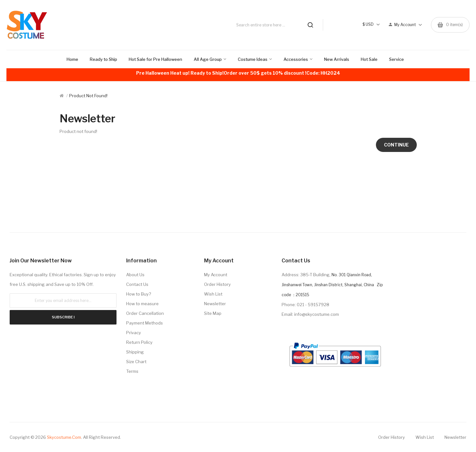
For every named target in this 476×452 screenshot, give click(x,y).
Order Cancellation (145, 313)
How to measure (142, 304)
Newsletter (215, 304)
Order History (217, 284)
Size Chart (136, 362)
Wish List (213, 294)
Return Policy (139, 342)
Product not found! (88, 96)
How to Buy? (139, 294)
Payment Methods (145, 323)
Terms (132, 371)
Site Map (213, 313)
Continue (396, 145)
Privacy (134, 333)
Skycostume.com (64, 437)
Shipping (135, 352)
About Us (135, 275)
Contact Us (137, 284)
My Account (216, 275)
